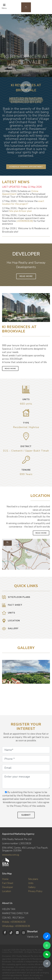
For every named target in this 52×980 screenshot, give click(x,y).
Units (31, 883)
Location (7, 891)
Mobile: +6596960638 (14, 922)
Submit (26, 815)
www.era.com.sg (11, 855)
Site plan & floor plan (20, 211)
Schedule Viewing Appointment (26, 167)
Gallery (32, 887)
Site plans (33, 879)
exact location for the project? (23, 203)
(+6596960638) (25, 221)
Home (5, 879)
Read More (26, 276)
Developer (7, 887)
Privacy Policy (35, 891)
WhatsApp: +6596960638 (16, 926)
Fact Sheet (8, 883)
